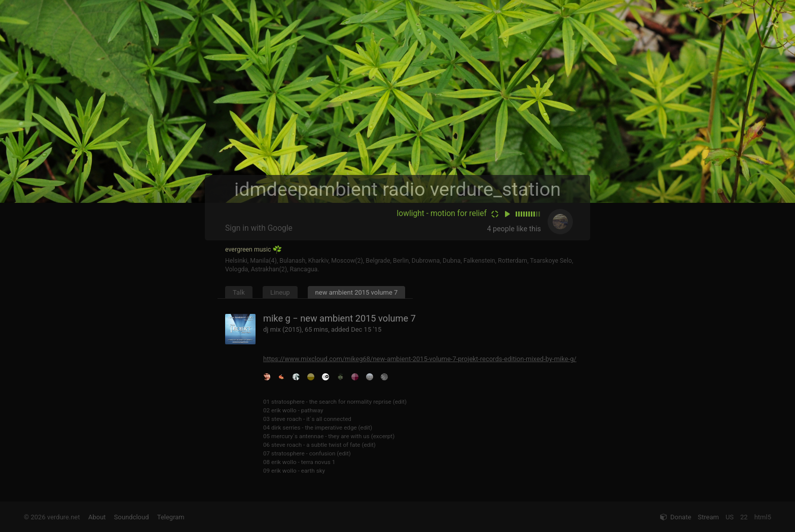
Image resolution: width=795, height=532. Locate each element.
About (97, 517)
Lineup (280, 292)
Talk (239, 292)
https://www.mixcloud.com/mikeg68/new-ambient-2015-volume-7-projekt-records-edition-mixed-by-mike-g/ (420, 359)
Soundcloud (132, 517)
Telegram (171, 517)
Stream (708, 517)
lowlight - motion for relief (442, 214)
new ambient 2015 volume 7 (357, 292)
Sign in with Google (259, 228)
